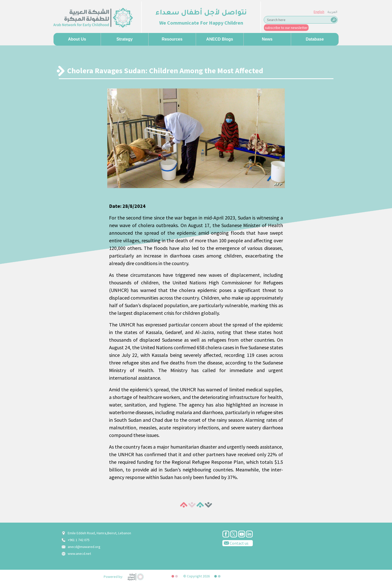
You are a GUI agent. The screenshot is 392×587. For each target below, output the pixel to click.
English (319, 12)
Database (315, 39)
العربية (332, 12)
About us (77, 39)
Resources (172, 39)
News (267, 39)
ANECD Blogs (220, 39)
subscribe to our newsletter (286, 28)
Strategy (124, 39)
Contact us (235, 543)
